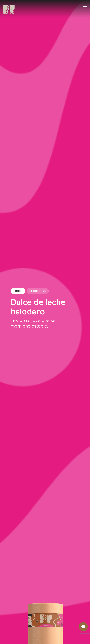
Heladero (18, 291)
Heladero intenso (38, 291)
